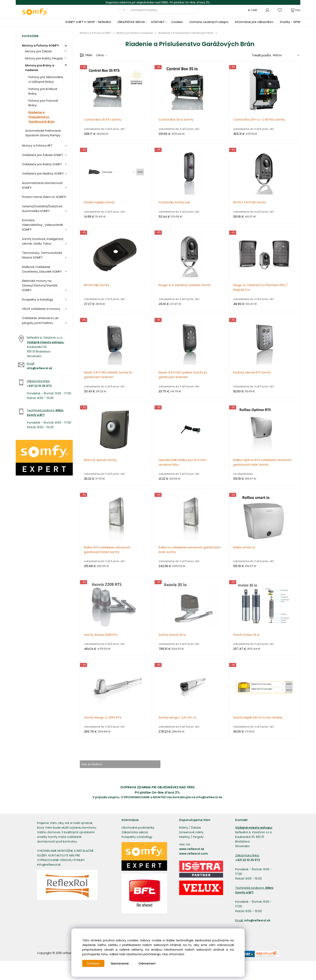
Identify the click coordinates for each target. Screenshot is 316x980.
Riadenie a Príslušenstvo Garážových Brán (42, 117)
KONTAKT (158, 22)
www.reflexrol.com (194, 854)
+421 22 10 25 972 (39, 386)
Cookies (177, 22)
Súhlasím (94, 963)
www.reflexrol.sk (192, 849)
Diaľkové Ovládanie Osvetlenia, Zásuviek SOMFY (42, 269)
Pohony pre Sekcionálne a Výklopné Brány (46, 79)
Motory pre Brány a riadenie (40, 68)
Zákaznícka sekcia (135, 832)
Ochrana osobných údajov (209, 22)
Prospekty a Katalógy (37, 300)
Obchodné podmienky (138, 828)
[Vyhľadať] (123, 10)
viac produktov (95, 764)
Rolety (184, 828)
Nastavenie (121, 963)
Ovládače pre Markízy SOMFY (43, 174)
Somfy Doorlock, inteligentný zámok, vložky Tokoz (43, 241)
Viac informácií (173, 954)
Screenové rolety (191, 832)
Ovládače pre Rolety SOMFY (42, 164)
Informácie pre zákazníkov (254, 22)
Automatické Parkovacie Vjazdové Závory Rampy (43, 133)
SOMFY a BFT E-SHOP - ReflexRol (88, 22)
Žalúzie (196, 828)
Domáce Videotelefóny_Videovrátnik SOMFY (42, 225)
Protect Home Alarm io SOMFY (44, 197)
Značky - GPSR (290, 22)
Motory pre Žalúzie (38, 51)
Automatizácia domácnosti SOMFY (42, 185)
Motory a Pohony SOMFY (41, 45)
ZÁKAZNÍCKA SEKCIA (131, 22)
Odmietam (148, 963)
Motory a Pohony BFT (37, 146)
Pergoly (198, 837)
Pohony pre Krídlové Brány (43, 91)
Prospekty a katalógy (137, 837)
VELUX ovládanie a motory (41, 309)
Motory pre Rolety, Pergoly (44, 58)
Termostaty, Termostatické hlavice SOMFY (42, 255)
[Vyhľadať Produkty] (163, 10)
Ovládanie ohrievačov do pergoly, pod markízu (40, 320)
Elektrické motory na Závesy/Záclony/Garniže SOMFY (40, 285)
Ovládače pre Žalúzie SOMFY (43, 155)
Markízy (185, 837)
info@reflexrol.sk (39, 368)
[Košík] (295, 10)
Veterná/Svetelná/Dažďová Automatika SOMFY (42, 209)
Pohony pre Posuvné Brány (43, 103)
